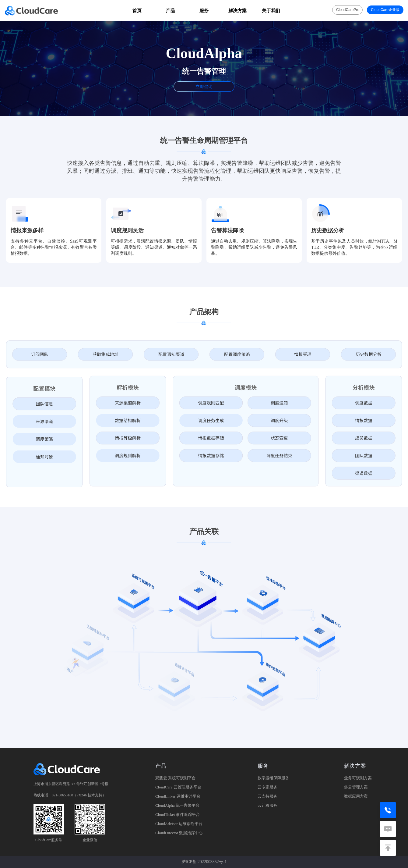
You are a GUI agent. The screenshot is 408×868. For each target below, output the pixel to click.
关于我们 (271, 11)
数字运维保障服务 (273, 778)
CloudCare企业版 (385, 10)
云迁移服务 (267, 805)
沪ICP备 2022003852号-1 (204, 862)
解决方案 (237, 11)
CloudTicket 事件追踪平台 (178, 815)
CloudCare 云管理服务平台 (178, 787)
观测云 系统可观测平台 (176, 778)
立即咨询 (204, 87)
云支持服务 (267, 796)
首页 (137, 11)
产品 (171, 11)
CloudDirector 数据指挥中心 (179, 833)
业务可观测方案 (358, 778)
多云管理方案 (356, 787)
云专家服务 (267, 787)
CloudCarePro (348, 10)
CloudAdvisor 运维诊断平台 (179, 824)
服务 (204, 11)
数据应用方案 (356, 796)
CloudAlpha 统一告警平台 (177, 805)
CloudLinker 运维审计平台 (178, 796)
